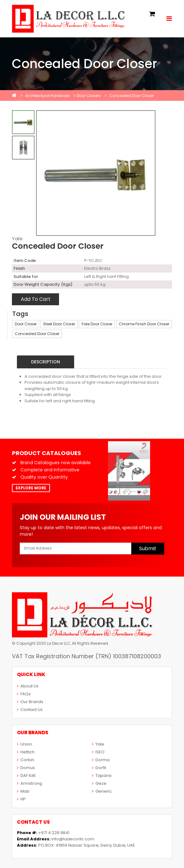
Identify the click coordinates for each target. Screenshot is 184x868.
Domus (26, 768)
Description (46, 362)
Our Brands (30, 702)
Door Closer (26, 324)
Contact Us (30, 710)
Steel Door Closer (59, 324)
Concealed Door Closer (132, 96)
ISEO (98, 752)
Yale (17, 239)
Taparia (102, 776)
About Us (28, 686)
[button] (152, 14)
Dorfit (99, 768)
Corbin (26, 760)
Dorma (101, 760)
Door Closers (89, 96)
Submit (148, 548)
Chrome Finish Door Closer (144, 324)
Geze (99, 783)
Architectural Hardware (47, 96)
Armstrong (30, 783)
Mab (23, 791)
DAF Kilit (26, 776)
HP (21, 799)
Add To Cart (36, 299)
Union (24, 744)
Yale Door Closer (97, 324)
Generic (102, 791)
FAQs (24, 694)
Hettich (26, 752)
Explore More (31, 488)
